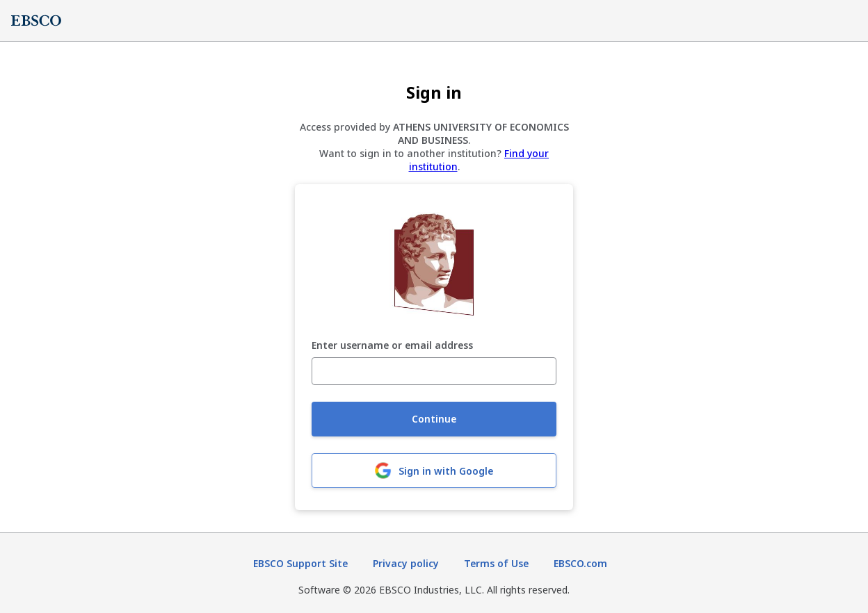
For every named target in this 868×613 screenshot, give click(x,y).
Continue (434, 419)
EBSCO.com (580, 563)
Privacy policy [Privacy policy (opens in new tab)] (406, 563)
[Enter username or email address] (434, 371)
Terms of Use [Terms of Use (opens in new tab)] (496, 563)
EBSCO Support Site (300, 563)
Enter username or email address (392, 346)
